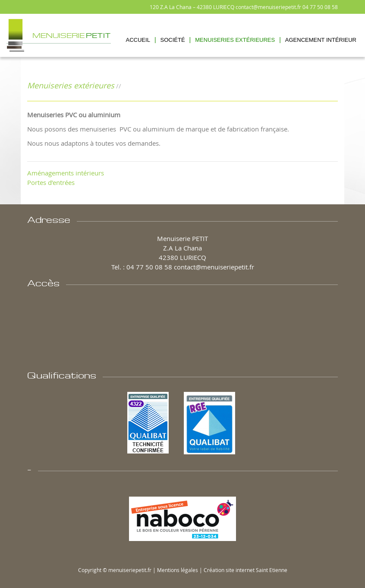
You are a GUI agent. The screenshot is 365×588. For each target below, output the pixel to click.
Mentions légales (178, 570)
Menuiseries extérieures (71, 85)
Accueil (138, 40)
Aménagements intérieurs (66, 173)
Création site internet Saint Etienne (245, 570)
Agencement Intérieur (321, 40)
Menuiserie (72, 34)
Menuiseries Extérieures (235, 40)
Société (173, 40)
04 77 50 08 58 (320, 7)
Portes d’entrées (51, 182)
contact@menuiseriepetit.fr (268, 7)
